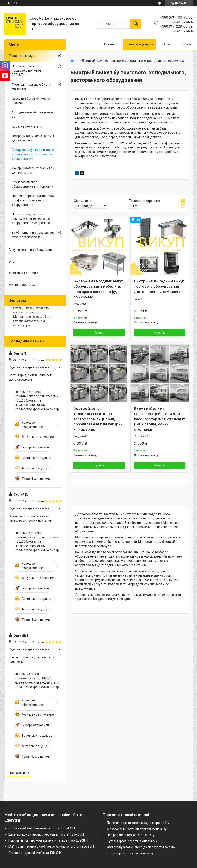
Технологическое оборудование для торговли (33, 184)
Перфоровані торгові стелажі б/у (131, 835)
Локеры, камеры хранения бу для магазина (33, 170)
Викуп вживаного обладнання (31, 250)
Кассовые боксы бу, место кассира (31, 101)
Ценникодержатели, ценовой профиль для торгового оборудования (33, 200)
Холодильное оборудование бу (33, 115)
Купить (99, 333)
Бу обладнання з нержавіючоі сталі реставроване (34, 235)
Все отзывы (19, 773)
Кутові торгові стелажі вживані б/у (132, 841)
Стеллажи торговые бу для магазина (32, 87)
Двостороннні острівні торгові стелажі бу (137, 829)
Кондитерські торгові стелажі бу (130, 853)
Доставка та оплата (23, 273)
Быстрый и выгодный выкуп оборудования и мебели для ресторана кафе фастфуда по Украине (99, 289)
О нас (167, 44)
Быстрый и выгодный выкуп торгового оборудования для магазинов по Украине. (159, 286)
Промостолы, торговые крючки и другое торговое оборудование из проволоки (33, 219)
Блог (12, 261)
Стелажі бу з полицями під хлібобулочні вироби (141, 847)
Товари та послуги (22, 56)
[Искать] (136, 24)
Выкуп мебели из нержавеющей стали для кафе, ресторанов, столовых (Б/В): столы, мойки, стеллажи (160, 419)
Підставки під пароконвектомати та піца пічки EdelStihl (48, 840)
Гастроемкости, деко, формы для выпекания (33, 138)
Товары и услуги (139, 44)
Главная (110, 44)
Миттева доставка (22, 285)
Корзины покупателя (27, 126)
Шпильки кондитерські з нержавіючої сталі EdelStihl (46, 834)
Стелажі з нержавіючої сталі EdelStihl (35, 853)
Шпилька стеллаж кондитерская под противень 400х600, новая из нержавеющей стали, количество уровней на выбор (37, 400)
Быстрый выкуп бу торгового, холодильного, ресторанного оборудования (33, 154)
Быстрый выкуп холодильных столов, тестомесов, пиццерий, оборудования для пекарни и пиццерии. (98, 419)
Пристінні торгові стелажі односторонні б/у (138, 823)
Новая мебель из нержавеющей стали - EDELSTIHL (28, 70)
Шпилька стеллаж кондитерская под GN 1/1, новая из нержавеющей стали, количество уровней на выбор (37, 680)
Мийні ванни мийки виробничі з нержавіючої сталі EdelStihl (51, 847)
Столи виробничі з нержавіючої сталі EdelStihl (42, 828)
